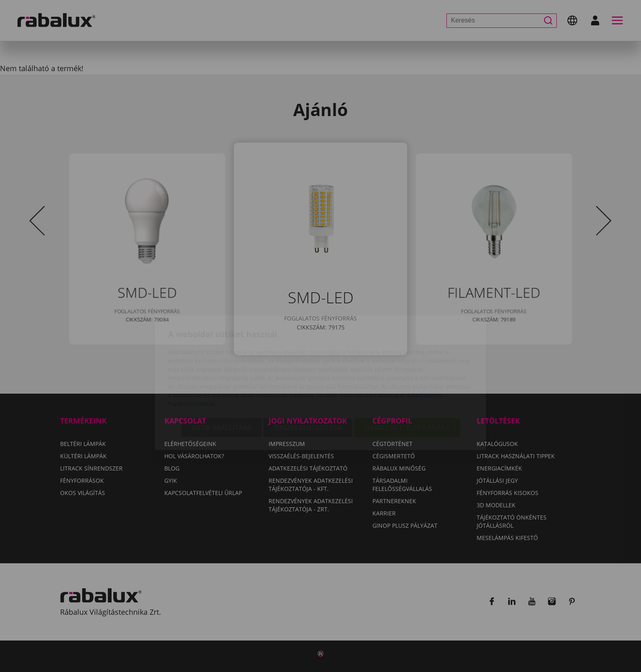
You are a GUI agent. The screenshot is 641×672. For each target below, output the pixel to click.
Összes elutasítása (308, 381)
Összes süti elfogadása (407, 381)
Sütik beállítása (222, 381)
